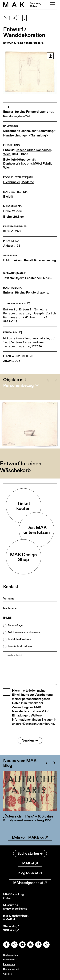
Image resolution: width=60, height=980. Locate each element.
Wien (7, 154)
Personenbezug (18, 385)
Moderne (28, 182)
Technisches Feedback (20, 646)
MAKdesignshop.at (30, 883)
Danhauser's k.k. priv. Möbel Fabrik (27, 164)
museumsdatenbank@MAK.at (16, 918)
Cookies (7, 974)
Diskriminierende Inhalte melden (25, 632)
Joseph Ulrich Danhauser (33, 150)
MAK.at (30, 863)
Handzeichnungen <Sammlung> (26, 135)
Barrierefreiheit (11, 969)
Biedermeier (12, 182)
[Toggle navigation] (53, 5)
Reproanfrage (15, 625)
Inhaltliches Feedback (19, 639)
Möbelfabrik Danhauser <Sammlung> (29, 131)
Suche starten (30, 854)
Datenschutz (10, 959)
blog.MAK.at (30, 873)
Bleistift (9, 197)
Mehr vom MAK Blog (30, 837)
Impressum (9, 964)
